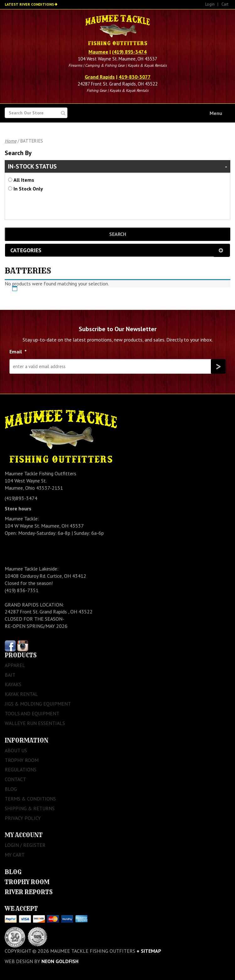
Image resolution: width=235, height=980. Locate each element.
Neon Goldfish (60, 961)
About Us (16, 750)
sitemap (151, 951)
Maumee (98, 52)
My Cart (15, 855)
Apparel (15, 665)
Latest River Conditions (29, 4)
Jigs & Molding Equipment (38, 704)
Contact (15, 779)
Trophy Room (22, 760)
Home (11, 141)
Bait (10, 675)
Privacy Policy (23, 818)
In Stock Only (28, 189)
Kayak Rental (21, 694)
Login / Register (25, 845)
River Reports (29, 892)
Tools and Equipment (32, 713)
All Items (24, 180)
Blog (11, 789)
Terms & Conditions (30, 799)
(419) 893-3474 (129, 52)
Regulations (21, 769)
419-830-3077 (135, 77)
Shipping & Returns (30, 808)
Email (18, 352)
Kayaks (13, 684)
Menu (216, 113)
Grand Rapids (100, 77)
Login (210, 4)
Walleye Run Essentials (35, 723)
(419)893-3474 (21, 498)
